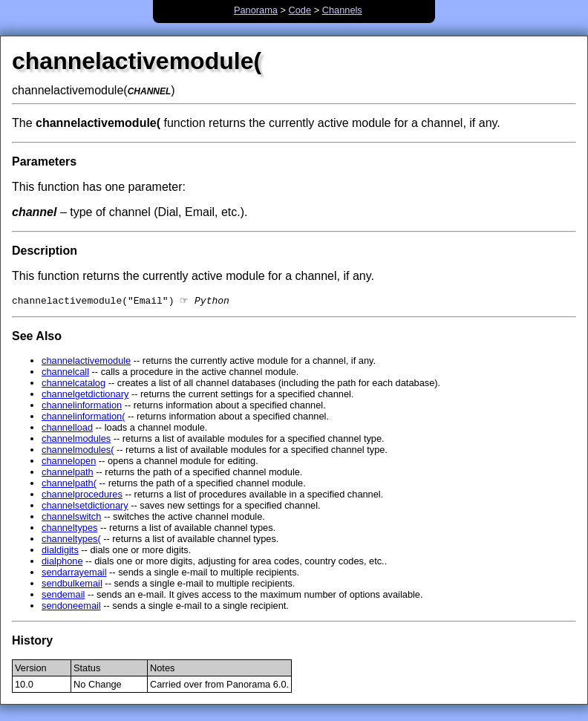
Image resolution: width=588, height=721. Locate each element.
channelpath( (69, 485)
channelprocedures (82, 496)
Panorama (256, 10)
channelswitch (71, 518)
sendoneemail (71, 607)
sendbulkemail (72, 585)
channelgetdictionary (85, 395)
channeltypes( (71, 540)
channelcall (65, 373)
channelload (67, 429)
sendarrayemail (74, 574)
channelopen (69, 462)
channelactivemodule (86, 362)
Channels (342, 10)
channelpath (68, 473)
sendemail (63, 596)
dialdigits (60, 551)
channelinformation (82, 407)
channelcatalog (73, 384)
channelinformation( (83, 418)
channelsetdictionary (85, 507)
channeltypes (69, 529)
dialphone (62, 562)
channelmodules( (78, 451)
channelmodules (76, 440)
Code (300, 10)
